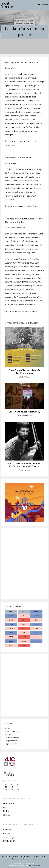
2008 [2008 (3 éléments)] (24, 637)
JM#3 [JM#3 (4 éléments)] (11, 624)
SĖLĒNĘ (7, 815)
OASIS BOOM (9, 841)
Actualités (9, 735)
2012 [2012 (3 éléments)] (11, 633)
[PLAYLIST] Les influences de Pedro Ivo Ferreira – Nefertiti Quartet (25, 465)
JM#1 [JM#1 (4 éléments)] (37, 624)
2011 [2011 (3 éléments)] (24, 633)
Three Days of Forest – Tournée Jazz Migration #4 (24, 372)
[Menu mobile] (43, 5)
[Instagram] (12, 787)
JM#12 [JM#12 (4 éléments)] (11, 612)
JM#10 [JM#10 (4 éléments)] (36, 612)
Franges (7, 834)
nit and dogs (9, 837)
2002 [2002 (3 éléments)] (24, 645)
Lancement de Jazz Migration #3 (25, 412)
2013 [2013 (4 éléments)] (36, 629)
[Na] (5, 808)
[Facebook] (6, 787)
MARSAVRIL (9, 804)
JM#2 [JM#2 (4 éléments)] (24, 624)
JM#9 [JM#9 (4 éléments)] (11, 616)
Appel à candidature (12, 732)
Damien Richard (35, 865)
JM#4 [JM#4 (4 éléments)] (37, 620)
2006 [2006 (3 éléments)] (11, 641)
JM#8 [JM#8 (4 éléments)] (24, 616)
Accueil (8, 729)
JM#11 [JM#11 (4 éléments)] (24, 612)
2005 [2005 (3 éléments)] (24, 641)
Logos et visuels (11, 744)
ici (15, 145)
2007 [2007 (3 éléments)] (37, 637)
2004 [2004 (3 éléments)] (36, 641)
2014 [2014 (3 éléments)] (24, 629)
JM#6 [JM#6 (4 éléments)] (11, 620)
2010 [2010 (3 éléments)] (36, 633)
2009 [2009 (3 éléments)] (11, 637)
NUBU (6, 811)
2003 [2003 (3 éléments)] (11, 645)
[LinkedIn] (18, 787)
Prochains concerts (12, 738)
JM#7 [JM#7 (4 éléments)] (36, 616)
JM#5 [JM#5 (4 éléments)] (24, 620)
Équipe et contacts (12, 741)
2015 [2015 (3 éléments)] (11, 629)
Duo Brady (8, 830)
